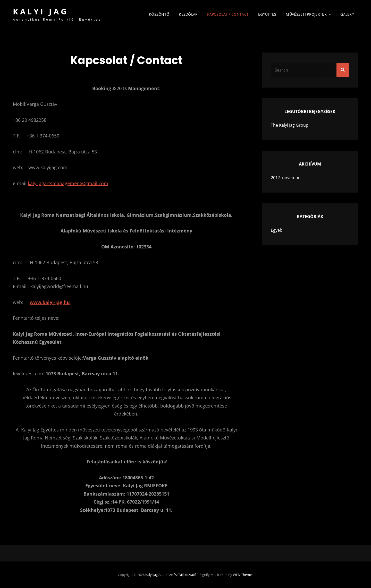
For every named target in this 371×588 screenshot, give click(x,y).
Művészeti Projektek (306, 14)
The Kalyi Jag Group (290, 125)
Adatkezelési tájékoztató (177, 575)
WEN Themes (243, 575)
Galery (347, 14)
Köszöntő (159, 14)
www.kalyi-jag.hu (50, 302)
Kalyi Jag (41, 11)
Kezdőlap (188, 14)
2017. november (286, 178)
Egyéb (277, 230)
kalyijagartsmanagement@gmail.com (68, 183)
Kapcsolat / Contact (228, 14)
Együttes (267, 14)
